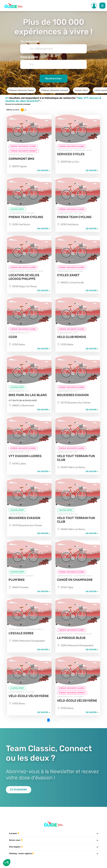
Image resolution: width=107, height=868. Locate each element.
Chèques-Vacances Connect (54, 90)
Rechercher (53, 78)
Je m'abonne (18, 790)
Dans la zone (29, 57)
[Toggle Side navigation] (94, 6)
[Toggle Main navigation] (102, 6)
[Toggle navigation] (97, 834)
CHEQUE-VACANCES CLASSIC (23, 146)
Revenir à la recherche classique (18, 104)
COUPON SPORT (17, 209)
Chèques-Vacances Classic (21, 90)
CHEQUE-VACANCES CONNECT (24, 151)
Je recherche (30, 42)
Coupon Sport (81, 90)
